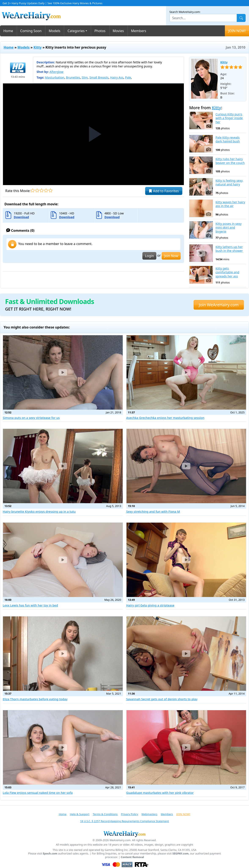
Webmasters (149, 814)
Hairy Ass (117, 77)
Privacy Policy (130, 814)
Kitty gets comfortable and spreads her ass (227, 272)
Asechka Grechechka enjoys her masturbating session (165, 418)
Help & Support (80, 814)
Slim (85, 77)
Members (139, 31)
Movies (118, 31)
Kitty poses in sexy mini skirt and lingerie (229, 228)
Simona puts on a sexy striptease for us (31, 418)
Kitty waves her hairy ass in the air (230, 204)
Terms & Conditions (105, 814)
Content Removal (132, 857)
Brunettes (73, 77)
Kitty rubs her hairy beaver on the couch (230, 161)
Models (54, 31)
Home (8, 31)
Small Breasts (99, 77)
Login (149, 256)
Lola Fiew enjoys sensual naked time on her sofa (38, 793)
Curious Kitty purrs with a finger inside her (229, 118)
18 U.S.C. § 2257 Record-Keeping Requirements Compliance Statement (124, 821)
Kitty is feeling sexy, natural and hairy (230, 183)
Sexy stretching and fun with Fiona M (153, 512)
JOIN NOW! (237, 31)
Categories (76, 31)
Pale (128, 77)
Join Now (171, 256)
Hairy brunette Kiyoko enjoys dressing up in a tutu (39, 512)
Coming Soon (31, 31)
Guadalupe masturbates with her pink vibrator (160, 793)
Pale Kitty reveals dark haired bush (228, 140)
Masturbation (55, 77)
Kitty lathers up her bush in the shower (229, 249)
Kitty (37, 47)
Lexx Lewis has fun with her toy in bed (30, 605)
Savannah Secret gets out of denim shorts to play (162, 699)
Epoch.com (50, 854)
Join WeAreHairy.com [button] (219, 305)
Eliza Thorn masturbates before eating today (35, 699)
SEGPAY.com (181, 854)
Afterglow (56, 72)
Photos (100, 31)
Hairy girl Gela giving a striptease (150, 605)
